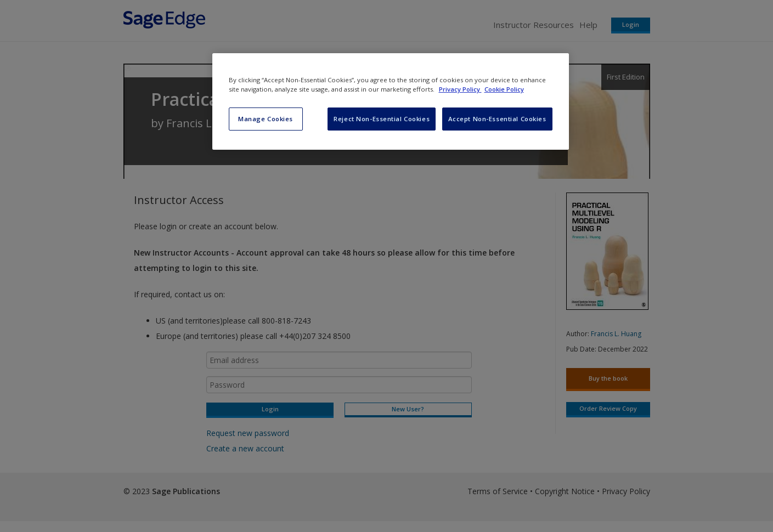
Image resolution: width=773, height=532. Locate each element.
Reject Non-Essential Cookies (382, 119)
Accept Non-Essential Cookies (497, 119)
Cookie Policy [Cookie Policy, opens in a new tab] (504, 89)
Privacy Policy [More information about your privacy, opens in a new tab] (460, 89)
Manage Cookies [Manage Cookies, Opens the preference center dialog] (266, 119)
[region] (391, 101)
